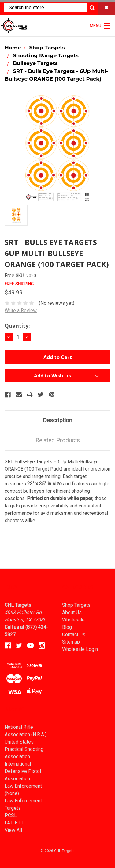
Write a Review (21, 310)
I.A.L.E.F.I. (14, 823)
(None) (12, 793)
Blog (67, 627)
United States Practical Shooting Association (24, 749)
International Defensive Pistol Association (23, 771)
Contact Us (74, 635)
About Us (72, 612)
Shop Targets (76, 605)
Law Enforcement (23, 786)
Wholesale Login (80, 649)
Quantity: (17, 326)
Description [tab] (57, 420)
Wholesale (73, 620)
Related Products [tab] (58, 440)
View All (13, 830)
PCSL (11, 815)
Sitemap (71, 642)
